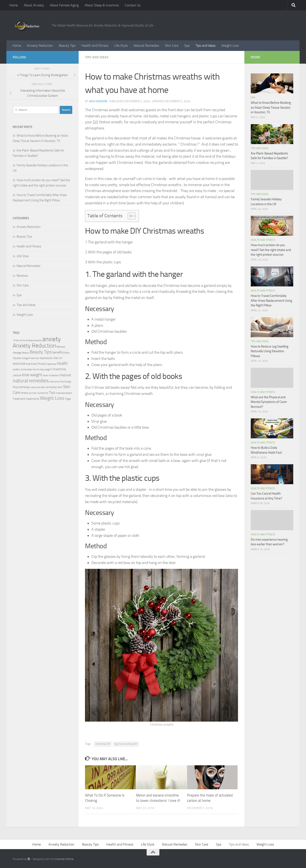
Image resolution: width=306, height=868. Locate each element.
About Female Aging (64, 5)
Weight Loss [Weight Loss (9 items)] (52, 398)
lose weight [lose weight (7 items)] (32, 375)
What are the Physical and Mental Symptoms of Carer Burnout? (269, 402)
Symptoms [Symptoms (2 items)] (43, 393)
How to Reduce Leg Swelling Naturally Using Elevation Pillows (270, 351)
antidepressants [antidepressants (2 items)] (34, 340)
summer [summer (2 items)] (33, 393)
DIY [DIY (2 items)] (61, 358)
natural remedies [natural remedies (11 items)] (31, 381)
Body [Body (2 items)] (67, 353)
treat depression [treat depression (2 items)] (64, 393)
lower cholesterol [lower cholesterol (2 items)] (51, 375)
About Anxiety (34, 5)
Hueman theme (64, 859)
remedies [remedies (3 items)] (51, 387)
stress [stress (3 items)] (24, 393)
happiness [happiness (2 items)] (52, 364)
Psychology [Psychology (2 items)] (66, 382)
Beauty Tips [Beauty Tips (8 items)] (41, 352)
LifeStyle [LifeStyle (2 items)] (17, 375)
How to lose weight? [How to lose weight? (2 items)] (42, 369)
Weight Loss (230, 46)
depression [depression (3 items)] (46, 358)
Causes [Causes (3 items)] (17, 358)
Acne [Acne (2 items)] (23, 340)
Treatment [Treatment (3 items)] (19, 399)
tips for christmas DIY (126, 744)
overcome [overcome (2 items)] (54, 382)
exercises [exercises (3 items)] (32, 364)
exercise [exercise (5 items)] (19, 363)
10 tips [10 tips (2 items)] (16, 340)
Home (14, 5)
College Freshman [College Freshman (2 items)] (30, 358)
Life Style (121, 46)
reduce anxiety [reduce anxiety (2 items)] (38, 387)
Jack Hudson (98, 101)
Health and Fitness (95, 46)
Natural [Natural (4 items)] (66, 375)
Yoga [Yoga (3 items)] (68, 399)
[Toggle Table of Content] (130, 216)
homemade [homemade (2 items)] (26, 369)
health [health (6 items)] (62, 363)
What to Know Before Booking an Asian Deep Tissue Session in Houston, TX (271, 107)
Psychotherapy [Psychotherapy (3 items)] (21, 387)
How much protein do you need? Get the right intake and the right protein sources (271, 250)
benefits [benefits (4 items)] (58, 352)
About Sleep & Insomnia (102, 5)
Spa (187, 46)
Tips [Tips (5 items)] (52, 393)
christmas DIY (103, 744)
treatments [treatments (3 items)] (33, 399)
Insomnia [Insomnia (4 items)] (59, 369)
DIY (96, 122)
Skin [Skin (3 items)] (60, 387)
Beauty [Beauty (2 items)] (26, 353)
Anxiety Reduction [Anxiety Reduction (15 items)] (34, 346)
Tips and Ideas (205, 46)
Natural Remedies (146, 46)
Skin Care (172, 46)
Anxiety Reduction (40, 46)
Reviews (22, 276)
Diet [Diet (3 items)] (56, 358)
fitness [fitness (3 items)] (42, 364)
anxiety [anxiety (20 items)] (52, 339)
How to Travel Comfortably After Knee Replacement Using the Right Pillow (271, 301)
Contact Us (133, 5)
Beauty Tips (67, 46)
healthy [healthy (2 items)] (16, 369)
